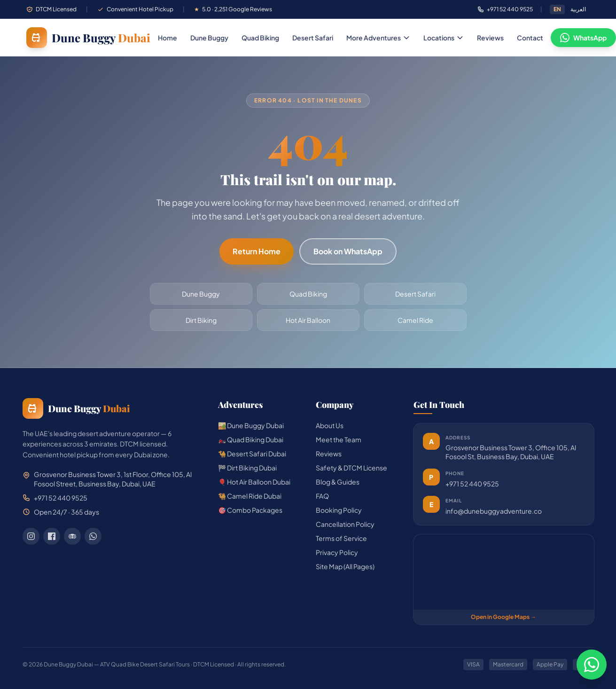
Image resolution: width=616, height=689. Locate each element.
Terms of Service (341, 538)
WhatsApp (583, 38)
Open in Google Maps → (503, 617)
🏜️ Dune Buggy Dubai (251, 425)
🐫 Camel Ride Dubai (250, 496)
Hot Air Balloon (308, 320)
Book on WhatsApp (348, 251)
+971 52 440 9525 (472, 484)
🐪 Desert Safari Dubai (252, 454)
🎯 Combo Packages (250, 510)
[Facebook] (52, 536)
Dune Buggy (209, 38)
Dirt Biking (201, 320)
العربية (578, 9)
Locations (444, 38)
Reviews (490, 38)
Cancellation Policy (345, 524)
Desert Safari (313, 38)
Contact (530, 38)
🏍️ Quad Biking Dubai (251, 439)
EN (557, 9)
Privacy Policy (337, 552)
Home (168, 38)
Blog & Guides (338, 482)
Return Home (257, 251)
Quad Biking (260, 38)
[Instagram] (31, 536)
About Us (330, 425)
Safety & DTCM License (351, 468)
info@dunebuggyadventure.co (494, 511)
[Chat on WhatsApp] (592, 665)
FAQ (322, 496)
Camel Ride (415, 320)
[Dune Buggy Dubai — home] (88, 38)
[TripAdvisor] (72, 536)
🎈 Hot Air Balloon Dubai (254, 482)
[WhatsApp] (93, 536)
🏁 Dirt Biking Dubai (247, 468)
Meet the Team (339, 439)
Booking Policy (339, 510)
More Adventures (378, 38)
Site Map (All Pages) (345, 566)
